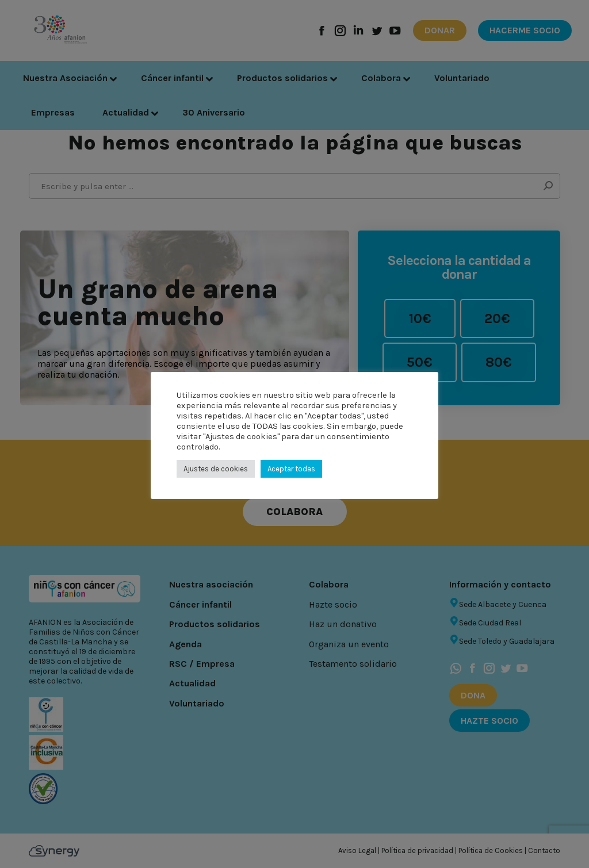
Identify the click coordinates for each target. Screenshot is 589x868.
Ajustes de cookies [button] (216, 469)
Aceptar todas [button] (291, 469)
